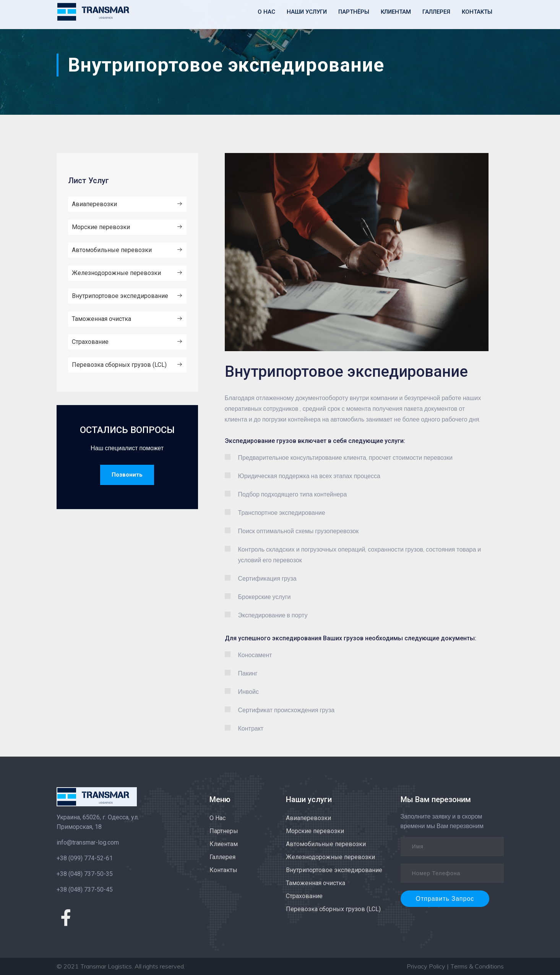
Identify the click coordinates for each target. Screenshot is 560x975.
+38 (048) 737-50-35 (85, 874)
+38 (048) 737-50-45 (85, 890)
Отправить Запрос (445, 899)
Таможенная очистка (127, 319)
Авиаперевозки (127, 204)
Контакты (223, 870)
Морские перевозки (127, 227)
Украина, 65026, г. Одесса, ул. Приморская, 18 (98, 822)
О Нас (218, 818)
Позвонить (127, 475)
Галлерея (222, 857)
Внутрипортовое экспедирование (127, 296)
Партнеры (224, 831)
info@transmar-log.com (88, 842)
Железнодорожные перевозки (127, 273)
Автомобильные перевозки (127, 250)
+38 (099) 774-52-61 (85, 858)
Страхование (127, 342)
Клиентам (224, 844)
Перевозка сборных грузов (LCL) (127, 365)
